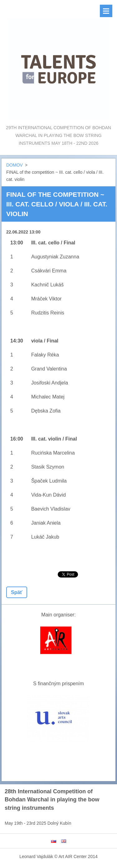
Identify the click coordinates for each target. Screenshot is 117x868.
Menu (106, 11)
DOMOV (15, 165)
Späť (17, 592)
